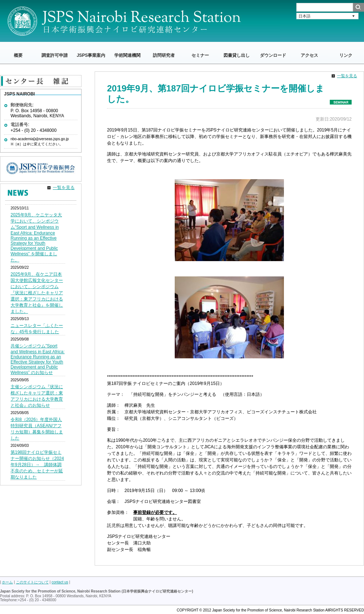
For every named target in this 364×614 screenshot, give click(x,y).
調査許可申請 (55, 55)
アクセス (309, 55)
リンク (346, 55)
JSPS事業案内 (91, 55)
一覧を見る (347, 76)
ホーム (7, 582)
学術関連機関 (127, 55)
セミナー (200, 55)
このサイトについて (32, 582)
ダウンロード (273, 55)
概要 (18, 55)
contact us (60, 582)
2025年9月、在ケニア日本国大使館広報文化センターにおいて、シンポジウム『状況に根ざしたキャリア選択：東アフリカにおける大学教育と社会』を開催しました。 (37, 293)
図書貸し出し (237, 55)
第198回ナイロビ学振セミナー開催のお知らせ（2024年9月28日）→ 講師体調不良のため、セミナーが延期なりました (37, 465)
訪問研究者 (164, 55)
